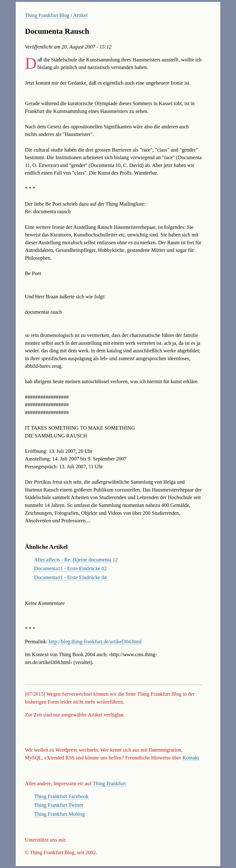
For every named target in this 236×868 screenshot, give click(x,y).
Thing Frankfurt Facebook (61, 796)
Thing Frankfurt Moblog (59, 814)
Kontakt (191, 758)
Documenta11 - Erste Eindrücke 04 (70, 577)
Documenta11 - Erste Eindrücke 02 (70, 568)
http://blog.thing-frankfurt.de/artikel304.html (95, 642)
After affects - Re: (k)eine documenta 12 (76, 560)
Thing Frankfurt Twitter (59, 805)
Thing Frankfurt (109, 783)
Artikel (80, 15)
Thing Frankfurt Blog (47, 15)
